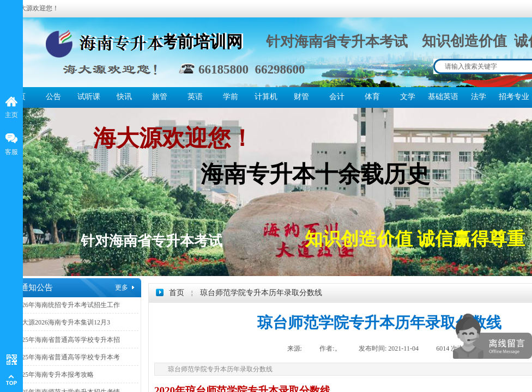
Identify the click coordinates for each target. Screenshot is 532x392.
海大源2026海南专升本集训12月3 (63, 322)
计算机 (266, 97)
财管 (301, 97)
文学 (408, 97)
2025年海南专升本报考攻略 (55, 375)
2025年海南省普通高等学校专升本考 (68, 357)
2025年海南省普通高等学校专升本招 (68, 340)
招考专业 (514, 97)
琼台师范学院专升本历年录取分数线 (261, 293)
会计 (337, 97)
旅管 (160, 97)
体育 (372, 97)
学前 (231, 97)
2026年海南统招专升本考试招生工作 (68, 305)
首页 (177, 293)
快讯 (124, 97)
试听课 (89, 97)
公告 (53, 97)
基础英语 (443, 97)
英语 (195, 97)
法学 (479, 97)
